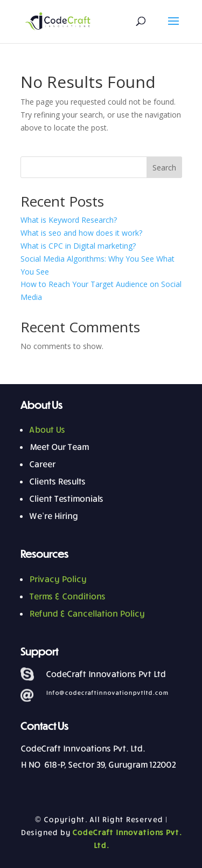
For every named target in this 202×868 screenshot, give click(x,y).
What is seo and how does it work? (81, 233)
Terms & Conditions (67, 596)
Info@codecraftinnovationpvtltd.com (107, 692)
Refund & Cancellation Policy (87, 613)
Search (164, 168)
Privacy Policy (58, 579)
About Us (47, 429)
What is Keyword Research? (69, 220)
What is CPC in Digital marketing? (78, 246)
